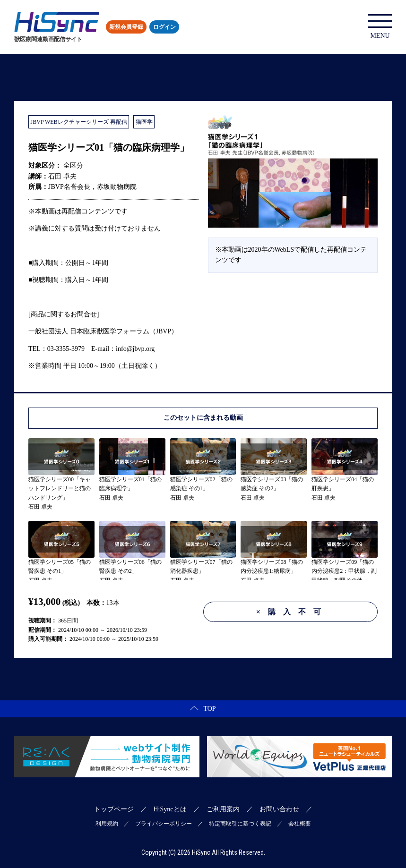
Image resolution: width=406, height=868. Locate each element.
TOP (203, 709)
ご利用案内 (223, 809)
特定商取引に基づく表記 (240, 824)
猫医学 (144, 122)
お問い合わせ (279, 809)
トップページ (114, 809)
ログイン (164, 27)
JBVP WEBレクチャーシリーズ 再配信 (79, 122)
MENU (380, 27)
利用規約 (107, 824)
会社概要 (300, 824)
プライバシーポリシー (164, 824)
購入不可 (292, 612)
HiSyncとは (170, 809)
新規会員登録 (126, 27)
